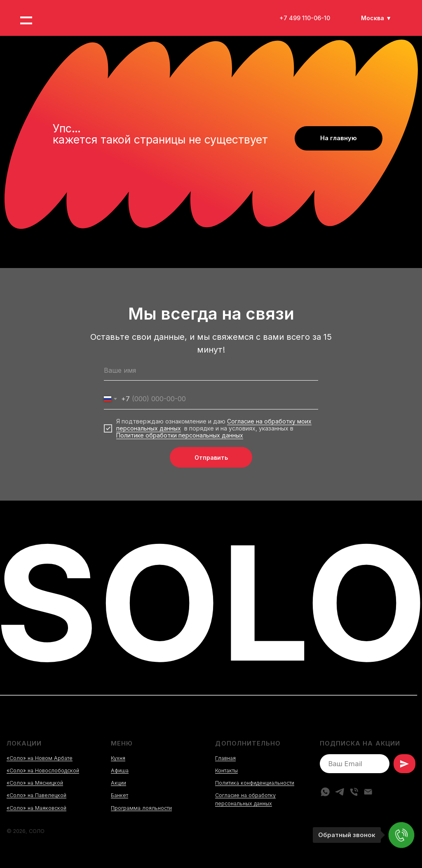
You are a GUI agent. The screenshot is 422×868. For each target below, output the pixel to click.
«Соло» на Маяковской (36, 808)
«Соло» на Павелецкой (36, 795)
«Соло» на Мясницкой (35, 783)
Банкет (120, 795)
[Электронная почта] (368, 792)
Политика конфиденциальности (255, 783)
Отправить (211, 458)
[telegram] (340, 792)
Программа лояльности (141, 808)
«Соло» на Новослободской (43, 770)
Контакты (226, 770)
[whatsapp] (325, 792)
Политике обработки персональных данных (180, 435)
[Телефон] (354, 792)
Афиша (120, 770)
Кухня (118, 758)
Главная (225, 758)
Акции (118, 783)
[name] (211, 370)
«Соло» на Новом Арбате (40, 758)
